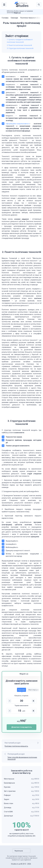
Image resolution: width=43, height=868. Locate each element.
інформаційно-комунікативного (18, 124)
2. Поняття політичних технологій (19, 45)
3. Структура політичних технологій (20, 48)
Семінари (14, 18)
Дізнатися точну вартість (21, 727)
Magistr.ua (17, 13)
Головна (5, 18)
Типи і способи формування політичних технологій (22, 758)
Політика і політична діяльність (16, 746)
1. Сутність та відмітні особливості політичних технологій (20, 41)
